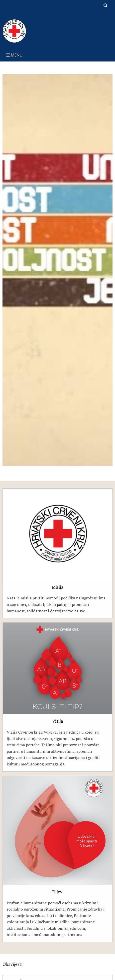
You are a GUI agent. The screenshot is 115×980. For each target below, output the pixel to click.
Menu (14, 55)
